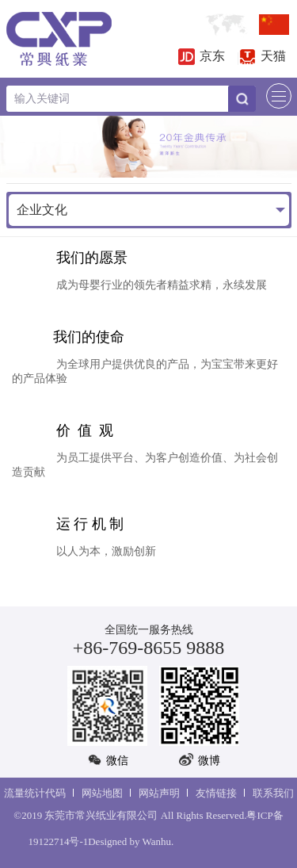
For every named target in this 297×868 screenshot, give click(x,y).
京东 (202, 56)
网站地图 (102, 793)
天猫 (263, 56)
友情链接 (216, 793)
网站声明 (159, 793)
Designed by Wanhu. (131, 841)
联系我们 (273, 793)
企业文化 (42, 210)
